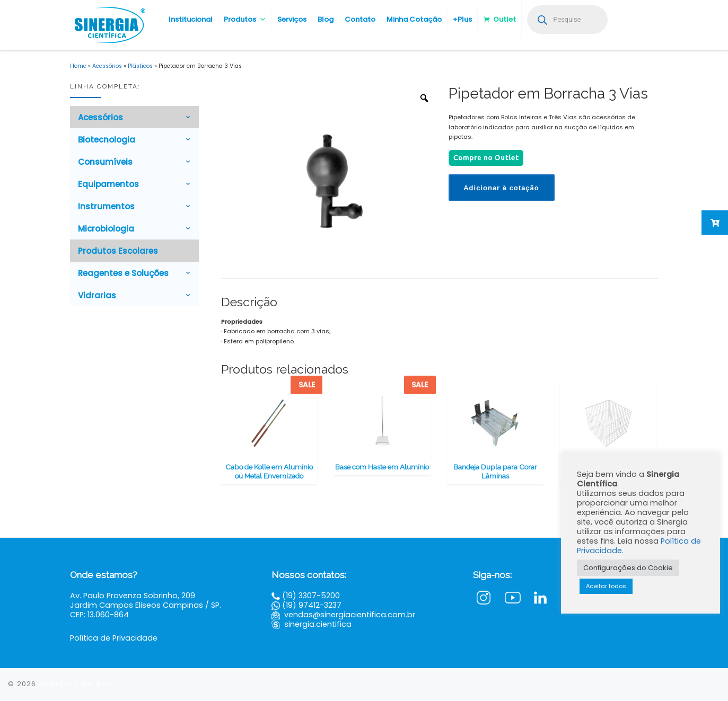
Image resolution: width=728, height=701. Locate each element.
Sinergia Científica (76, 684)
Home (78, 66)
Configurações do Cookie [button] (628, 568)
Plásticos (140, 66)
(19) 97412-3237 (312, 605)
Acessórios (107, 66)
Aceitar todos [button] (606, 586)
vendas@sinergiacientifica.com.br (350, 615)
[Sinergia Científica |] (109, 24)
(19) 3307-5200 (311, 596)
